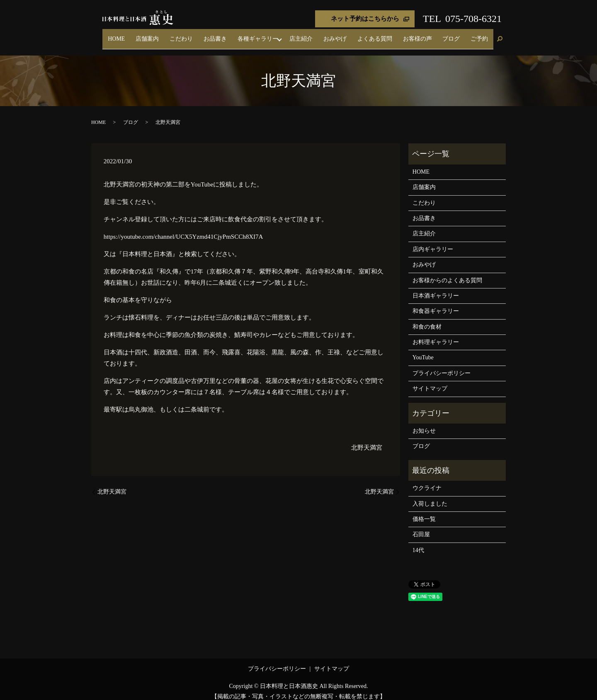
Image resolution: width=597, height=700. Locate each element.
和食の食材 (427, 319)
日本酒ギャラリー (436, 288)
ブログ (462, 35)
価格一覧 (424, 512)
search (500, 36)
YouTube (423, 350)
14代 (418, 543)
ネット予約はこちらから (365, 19)
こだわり (236, 35)
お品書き (263, 35)
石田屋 (421, 527)
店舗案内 (210, 35)
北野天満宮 (367, 440)
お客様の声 (435, 35)
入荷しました (430, 496)
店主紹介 (341, 35)
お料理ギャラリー (436, 335)
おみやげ (367, 35)
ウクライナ (427, 481)
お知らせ (424, 423)
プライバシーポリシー (442, 366)
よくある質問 (400, 35)
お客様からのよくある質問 (447, 273)
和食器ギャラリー (436, 304)
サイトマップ (430, 381)
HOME (186, 35)
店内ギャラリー (433, 242)
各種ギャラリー (298, 35)
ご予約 (483, 35)
